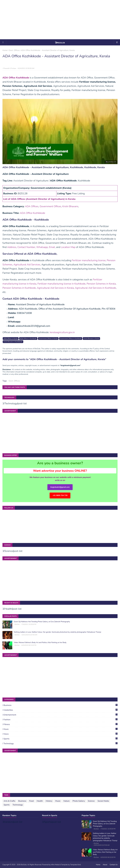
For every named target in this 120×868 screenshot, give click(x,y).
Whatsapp (42, 247)
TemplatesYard (75, 865)
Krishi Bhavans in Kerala (91, 339)
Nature (67, 801)
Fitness (61, 724)
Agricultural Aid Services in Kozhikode (96, 288)
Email (52, 247)
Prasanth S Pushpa (10, 68)
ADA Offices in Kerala (11, 339)
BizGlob (17, 624)
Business (61, 705)
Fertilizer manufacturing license (89, 260)
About (105, 865)
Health (40, 801)
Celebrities (61, 710)
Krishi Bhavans (70, 206)
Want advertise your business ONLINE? (60, 471)
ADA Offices (32, 206)
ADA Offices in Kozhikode (28, 339)
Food (32, 801)
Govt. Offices (14, 50)
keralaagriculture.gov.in (62, 332)
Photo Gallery (79, 801)
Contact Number (26, 247)
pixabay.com (112, 162)
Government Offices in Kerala (48, 339)
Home (5, 50)
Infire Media (55, 865)
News (61, 734)
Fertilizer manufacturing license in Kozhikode (61, 284)
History (49, 801)
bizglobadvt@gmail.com (60, 487)
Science (91, 801)
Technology (61, 744)
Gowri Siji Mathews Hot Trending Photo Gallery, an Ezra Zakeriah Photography (42, 622)
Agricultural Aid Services (27, 265)
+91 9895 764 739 (60, 495)
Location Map (68, 247)
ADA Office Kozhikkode (33, 213)
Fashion (61, 720)
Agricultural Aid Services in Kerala (55, 288)
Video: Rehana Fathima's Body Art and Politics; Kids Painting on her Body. (40, 643)
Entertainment (61, 715)
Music (61, 729)
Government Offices (50, 206)
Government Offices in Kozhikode (71, 339)
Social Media (103, 801)
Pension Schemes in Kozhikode (19, 288)
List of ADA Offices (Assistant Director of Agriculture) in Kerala (39, 199)
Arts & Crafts (9, 801)
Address (12, 247)
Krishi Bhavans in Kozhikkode (13, 342)
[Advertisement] (60, 20)
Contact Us (114, 865)
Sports (61, 739)
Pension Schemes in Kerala (101, 284)
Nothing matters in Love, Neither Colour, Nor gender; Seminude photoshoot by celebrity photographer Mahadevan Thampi (57, 632)
